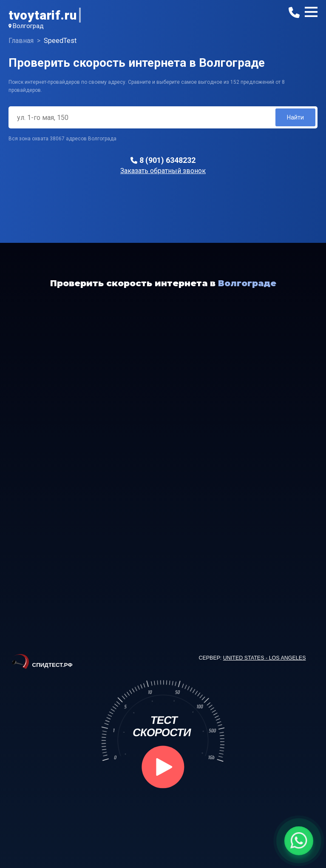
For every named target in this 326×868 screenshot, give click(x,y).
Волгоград (28, 26)
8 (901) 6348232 (167, 160)
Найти (295, 117)
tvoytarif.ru (43, 15)
